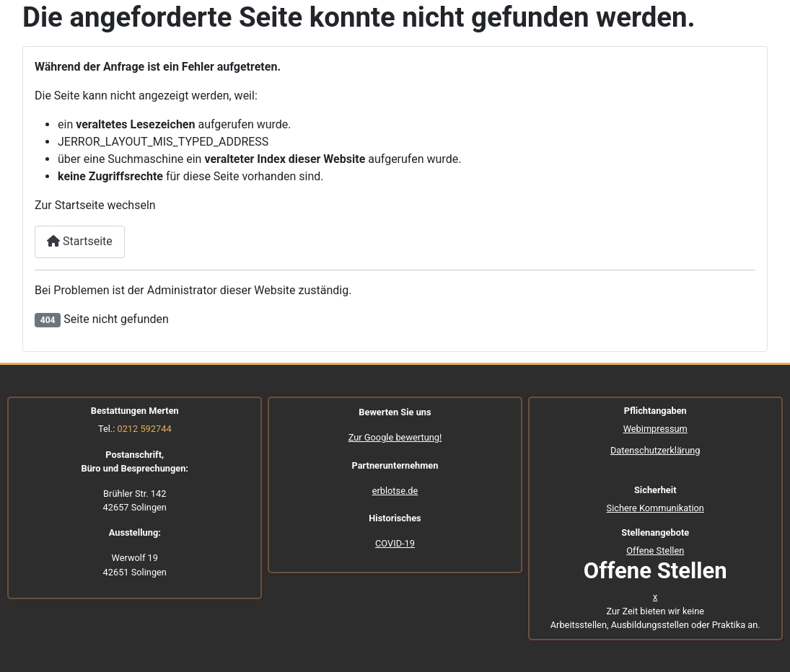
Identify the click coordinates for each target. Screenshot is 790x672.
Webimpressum (655, 429)
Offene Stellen (655, 551)
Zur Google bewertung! (395, 437)
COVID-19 (395, 543)
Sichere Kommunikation (655, 508)
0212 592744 (144, 429)
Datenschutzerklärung (655, 450)
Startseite (80, 241)
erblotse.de (395, 491)
